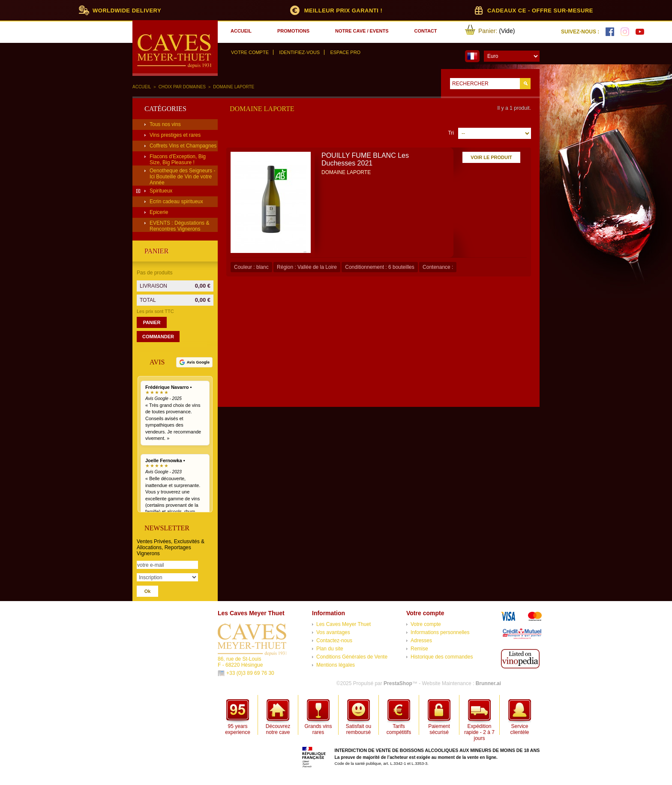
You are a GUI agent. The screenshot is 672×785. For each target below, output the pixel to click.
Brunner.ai (488, 683)
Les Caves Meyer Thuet (343, 624)
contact (426, 31)
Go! (525, 84)
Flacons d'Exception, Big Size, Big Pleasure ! (178, 159)
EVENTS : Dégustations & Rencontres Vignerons (179, 226)
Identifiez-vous (299, 52)
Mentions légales (336, 665)
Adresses (421, 641)
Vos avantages (333, 632)
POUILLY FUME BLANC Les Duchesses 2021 (365, 159)
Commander (158, 337)
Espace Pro (345, 52)
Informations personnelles (440, 632)
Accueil (142, 87)
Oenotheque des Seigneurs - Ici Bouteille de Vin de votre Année (182, 177)
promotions (293, 31)
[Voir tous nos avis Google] (194, 362)
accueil (241, 31)
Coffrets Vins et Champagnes (183, 146)
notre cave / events (362, 31)
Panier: (488, 31)
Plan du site (330, 649)
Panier (156, 251)
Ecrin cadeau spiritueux (176, 202)
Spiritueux (161, 191)
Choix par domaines (182, 87)
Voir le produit (491, 157)
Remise (419, 649)
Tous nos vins (165, 124)
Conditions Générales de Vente (352, 657)
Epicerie (159, 212)
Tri (451, 133)
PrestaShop (398, 683)
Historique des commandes (442, 657)
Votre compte (250, 52)
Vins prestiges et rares (175, 135)
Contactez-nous (334, 641)
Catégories (165, 109)
